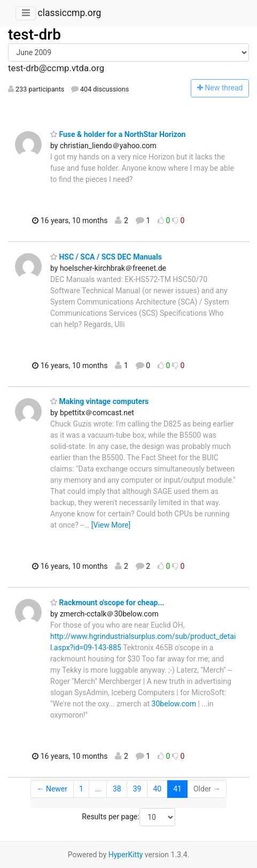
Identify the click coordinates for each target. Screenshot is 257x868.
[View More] (111, 525)
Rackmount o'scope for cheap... (107, 603)
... (98, 789)
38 (117, 789)
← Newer (52, 789)
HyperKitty (126, 855)
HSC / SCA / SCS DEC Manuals (106, 257)
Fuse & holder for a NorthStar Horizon (118, 134)
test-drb (34, 35)
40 (157, 789)
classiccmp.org (69, 13)
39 (137, 789)
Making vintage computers (99, 401)
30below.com (174, 704)
